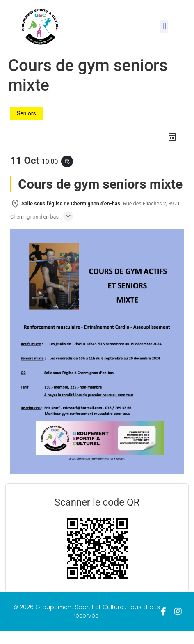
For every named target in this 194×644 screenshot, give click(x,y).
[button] (164, 26)
